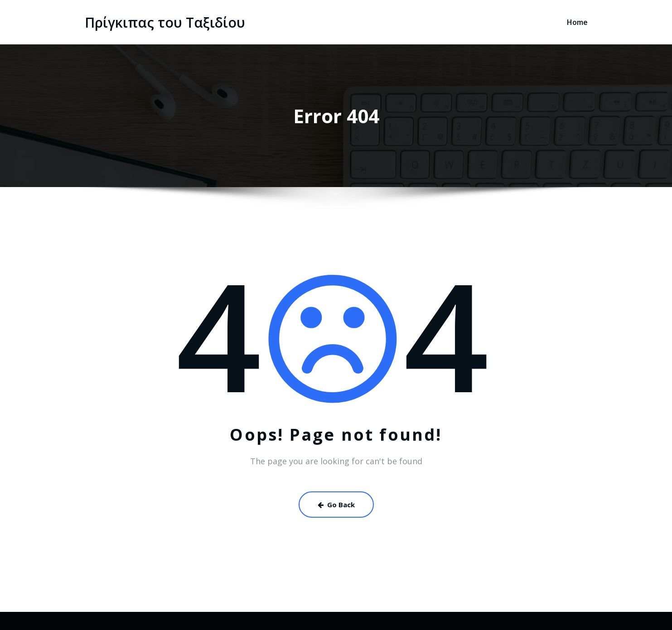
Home (577, 22)
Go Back (336, 505)
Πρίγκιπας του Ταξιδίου (165, 22)
